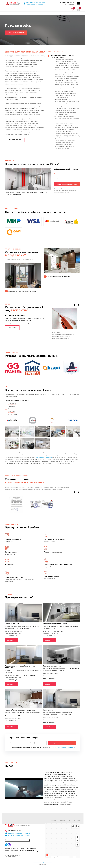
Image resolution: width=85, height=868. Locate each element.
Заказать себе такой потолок (67, 184)
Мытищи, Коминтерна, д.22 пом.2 (35, 3)
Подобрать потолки (16, 33)
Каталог (54, 820)
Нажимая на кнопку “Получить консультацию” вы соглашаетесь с (42, 747)
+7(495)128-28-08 (67, 3)
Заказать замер (15, 140)
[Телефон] (37, 743)
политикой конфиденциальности (64, 747)
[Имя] (18, 743)
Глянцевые (12, 404)
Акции (69, 820)
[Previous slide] (74, 305)
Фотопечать (13, 414)
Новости (62, 820)
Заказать (12, 328)
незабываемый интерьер (44, 458)
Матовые (11, 406)
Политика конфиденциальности (43, 862)
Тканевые (12, 412)
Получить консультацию (62, 743)
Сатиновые (12, 409)
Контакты (77, 820)
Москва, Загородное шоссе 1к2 (34, 4)
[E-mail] (18, 840)
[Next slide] (79, 305)
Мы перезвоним (69, 5)
